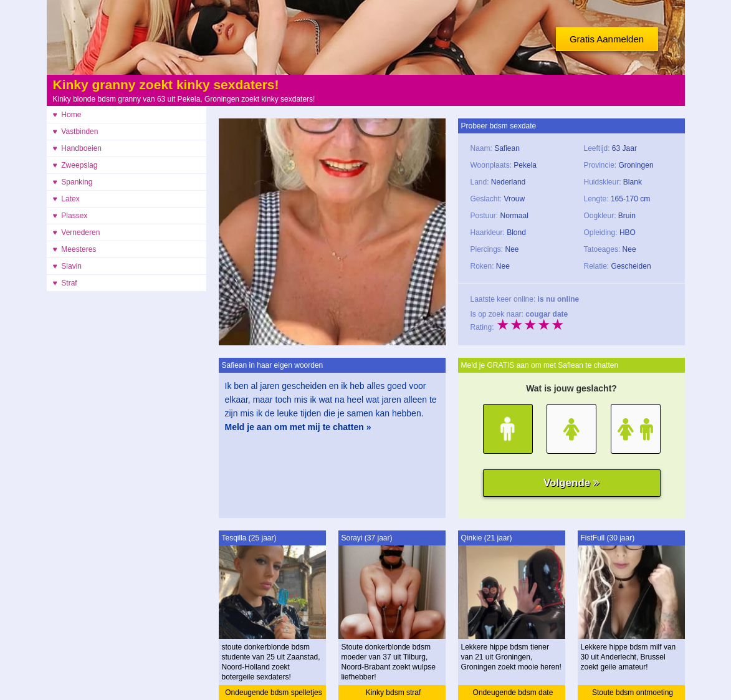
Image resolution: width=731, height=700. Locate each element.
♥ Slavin (67, 266)
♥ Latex (66, 199)
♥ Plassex (70, 216)
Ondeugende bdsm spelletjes (273, 693)
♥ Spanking (73, 182)
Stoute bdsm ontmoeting (633, 693)
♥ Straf (65, 283)
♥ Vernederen (77, 233)
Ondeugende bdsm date (513, 693)
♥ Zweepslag (75, 165)
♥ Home (67, 115)
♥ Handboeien (78, 148)
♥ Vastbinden (76, 132)
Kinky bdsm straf (394, 693)
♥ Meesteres (75, 249)
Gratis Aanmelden (607, 39)
